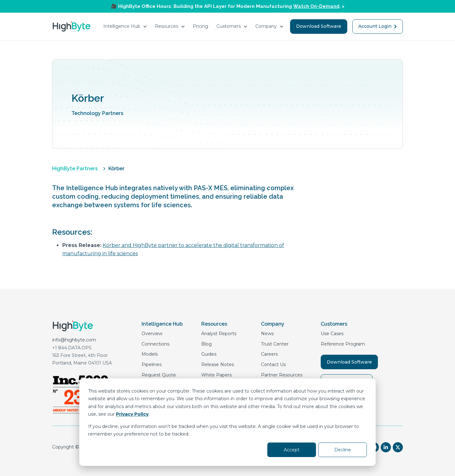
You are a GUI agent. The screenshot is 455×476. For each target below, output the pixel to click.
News (267, 334)
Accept (292, 450)
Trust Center (275, 344)
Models (150, 354)
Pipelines (152, 365)
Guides (209, 354)
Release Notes (218, 365)
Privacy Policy (132, 414)
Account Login (378, 26)
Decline (343, 450)
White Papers (216, 375)
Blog (206, 344)
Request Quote (159, 375)
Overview (152, 334)
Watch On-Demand (316, 6)
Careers (269, 354)
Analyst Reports (219, 334)
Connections (155, 344)
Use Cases (332, 334)
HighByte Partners (75, 169)
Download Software (319, 26)
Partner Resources (282, 375)
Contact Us (273, 365)
